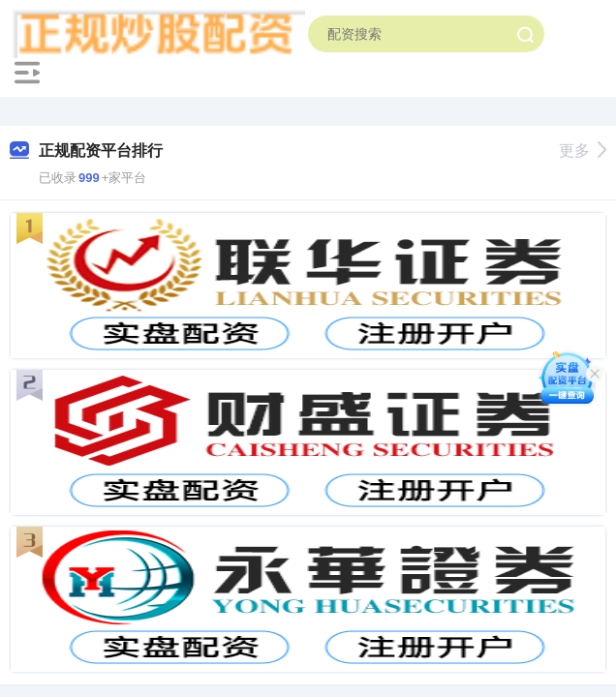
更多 (583, 151)
